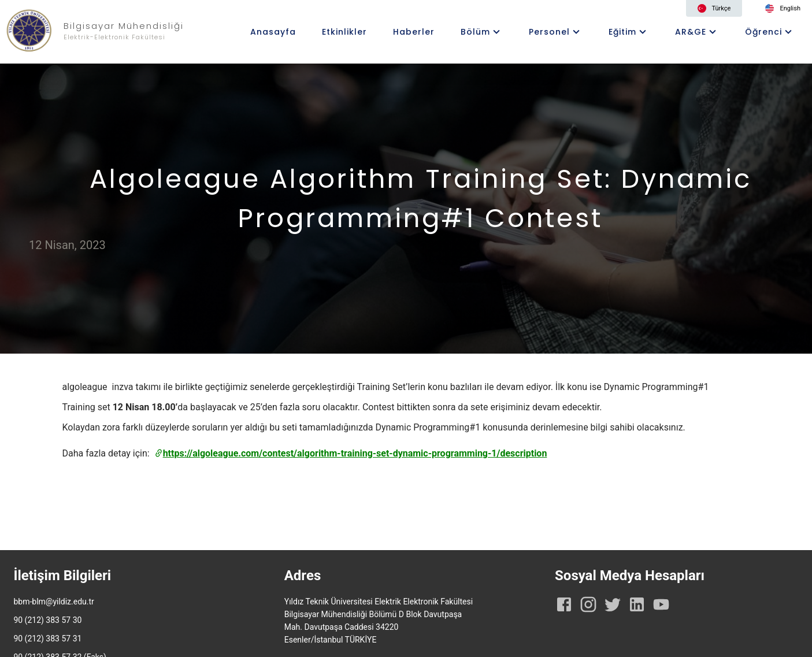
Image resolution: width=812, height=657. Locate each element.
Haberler (414, 32)
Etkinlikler (344, 32)
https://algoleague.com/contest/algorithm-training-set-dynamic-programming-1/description (351, 453)
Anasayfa (273, 32)
